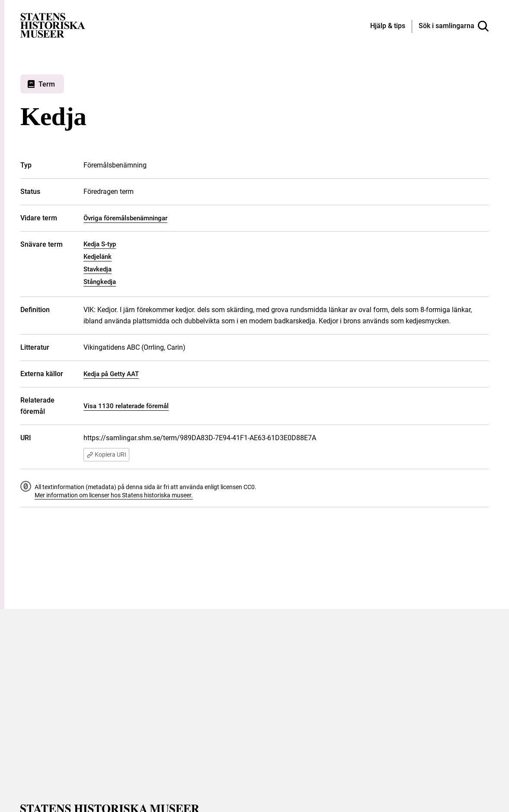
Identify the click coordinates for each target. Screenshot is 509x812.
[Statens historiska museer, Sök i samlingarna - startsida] (53, 25)
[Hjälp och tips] (388, 26)
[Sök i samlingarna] (454, 26)
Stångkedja (100, 282)
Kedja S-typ (100, 244)
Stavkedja (98, 269)
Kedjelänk (98, 257)
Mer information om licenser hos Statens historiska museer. (114, 496)
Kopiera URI (107, 455)
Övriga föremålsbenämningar (125, 218)
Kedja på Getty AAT (111, 374)
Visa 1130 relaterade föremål (126, 406)
